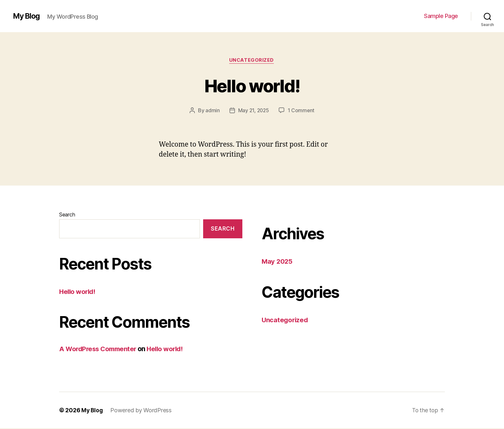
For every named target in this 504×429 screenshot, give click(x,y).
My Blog (27, 16)
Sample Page (441, 16)
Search (67, 215)
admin (212, 111)
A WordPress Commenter (99, 349)
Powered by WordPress (142, 411)
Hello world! (252, 85)
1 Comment (302, 111)
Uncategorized (252, 61)
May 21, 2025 (253, 111)
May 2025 (278, 262)
